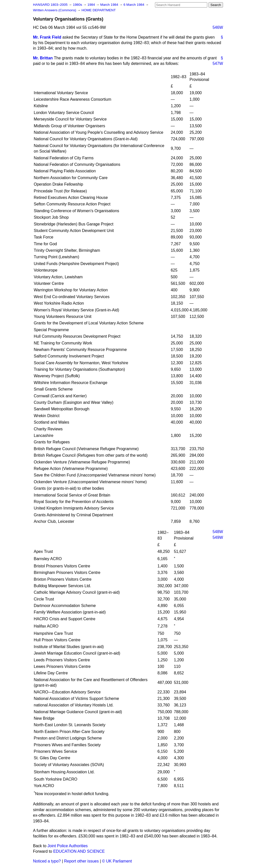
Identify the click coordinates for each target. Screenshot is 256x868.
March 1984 (110, 5)
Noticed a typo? (47, 861)
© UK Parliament (117, 861)
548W (218, 532)
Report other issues (81, 861)
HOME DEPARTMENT (99, 10)
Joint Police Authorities (68, 846)
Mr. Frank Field (47, 37)
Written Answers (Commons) (55, 10)
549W (218, 537)
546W (218, 27)
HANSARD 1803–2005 (50, 5)
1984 (92, 5)
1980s (78, 5)
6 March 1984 (134, 5)
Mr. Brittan (43, 58)
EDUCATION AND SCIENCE (79, 851)
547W (218, 64)
